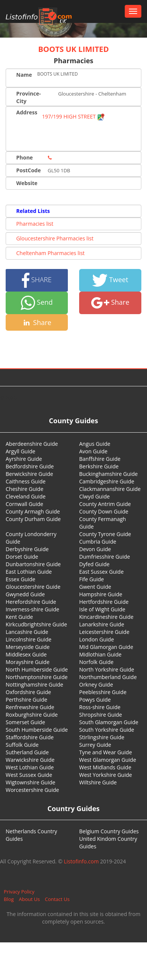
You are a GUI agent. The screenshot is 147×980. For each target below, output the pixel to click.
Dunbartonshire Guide (33, 564)
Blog (9, 899)
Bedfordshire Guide (30, 466)
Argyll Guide (21, 451)
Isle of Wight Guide (102, 609)
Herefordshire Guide (31, 602)
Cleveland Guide (26, 496)
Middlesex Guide (26, 654)
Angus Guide (95, 444)
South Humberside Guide (37, 730)
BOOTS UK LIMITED (73, 49)
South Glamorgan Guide (109, 722)
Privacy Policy (19, 892)
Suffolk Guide (22, 745)
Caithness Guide (26, 481)
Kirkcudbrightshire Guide (36, 624)
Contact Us (57, 899)
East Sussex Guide (101, 572)
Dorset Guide (22, 557)
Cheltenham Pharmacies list (51, 253)
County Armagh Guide (33, 511)
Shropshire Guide (101, 715)
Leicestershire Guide (104, 632)
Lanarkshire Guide (102, 624)
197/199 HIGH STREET (73, 116)
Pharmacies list (35, 224)
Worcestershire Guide (32, 790)
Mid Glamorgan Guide (106, 647)
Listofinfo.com (81, 861)
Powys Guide (95, 700)
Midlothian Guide (100, 654)
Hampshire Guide (101, 594)
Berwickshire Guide (29, 474)
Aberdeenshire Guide (32, 444)
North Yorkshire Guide (107, 669)
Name (24, 75)
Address (27, 112)
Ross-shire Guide (100, 707)
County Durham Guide (33, 519)
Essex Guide (21, 579)
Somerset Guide (25, 722)
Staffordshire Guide (30, 737)
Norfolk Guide (96, 662)
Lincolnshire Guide (28, 639)
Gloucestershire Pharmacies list (55, 238)
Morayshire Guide (28, 662)
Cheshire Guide (24, 489)
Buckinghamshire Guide (108, 474)
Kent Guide (19, 617)
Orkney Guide (96, 684)
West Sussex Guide (29, 775)
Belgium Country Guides (109, 831)
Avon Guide (93, 451)
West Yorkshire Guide (106, 775)
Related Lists (33, 211)
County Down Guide (104, 511)
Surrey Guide (95, 745)
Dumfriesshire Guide (105, 557)
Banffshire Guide (100, 459)
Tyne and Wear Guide (106, 752)
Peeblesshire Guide (103, 692)
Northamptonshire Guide (37, 677)
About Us (29, 899)
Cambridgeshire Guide (107, 481)
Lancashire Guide (27, 632)
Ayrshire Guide (24, 459)
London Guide (96, 639)
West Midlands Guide (105, 767)
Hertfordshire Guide (104, 602)
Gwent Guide (95, 587)
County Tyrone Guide (105, 534)
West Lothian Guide (30, 767)
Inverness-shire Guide (32, 609)
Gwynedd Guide (25, 594)
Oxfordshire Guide (28, 692)
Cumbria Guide (98, 542)
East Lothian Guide (29, 572)
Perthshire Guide (26, 700)
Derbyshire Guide (27, 549)
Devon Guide (95, 549)
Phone (24, 157)
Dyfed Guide (94, 564)
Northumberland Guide (108, 677)
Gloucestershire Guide (33, 587)
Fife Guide (92, 579)
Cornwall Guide (24, 504)
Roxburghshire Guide (32, 715)
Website (27, 183)
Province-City (28, 97)
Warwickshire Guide (30, 760)
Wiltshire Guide (98, 782)
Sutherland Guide (27, 752)
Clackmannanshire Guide (110, 489)
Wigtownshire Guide (31, 782)
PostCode (28, 170)
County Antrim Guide (105, 504)
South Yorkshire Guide (107, 730)
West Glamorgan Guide (108, 760)
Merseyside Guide (28, 647)
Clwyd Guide (94, 496)
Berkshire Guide (99, 466)
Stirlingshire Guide (102, 737)
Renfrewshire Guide (30, 707)
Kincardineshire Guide (106, 617)
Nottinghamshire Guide (34, 684)
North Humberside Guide (37, 669)
